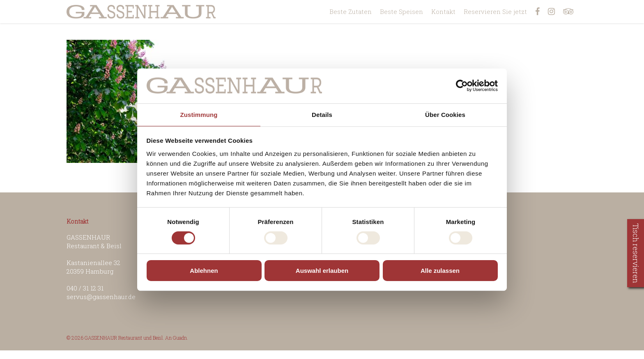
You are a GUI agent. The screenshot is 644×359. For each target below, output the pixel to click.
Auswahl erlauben (322, 271)
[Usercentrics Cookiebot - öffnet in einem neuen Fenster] (462, 86)
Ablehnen (204, 271)
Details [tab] (322, 114)
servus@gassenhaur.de (101, 297)
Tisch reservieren (636, 253)
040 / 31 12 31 (85, 288)
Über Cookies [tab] (445, 114)
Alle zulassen (440, 271)
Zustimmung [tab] (199, 114)
